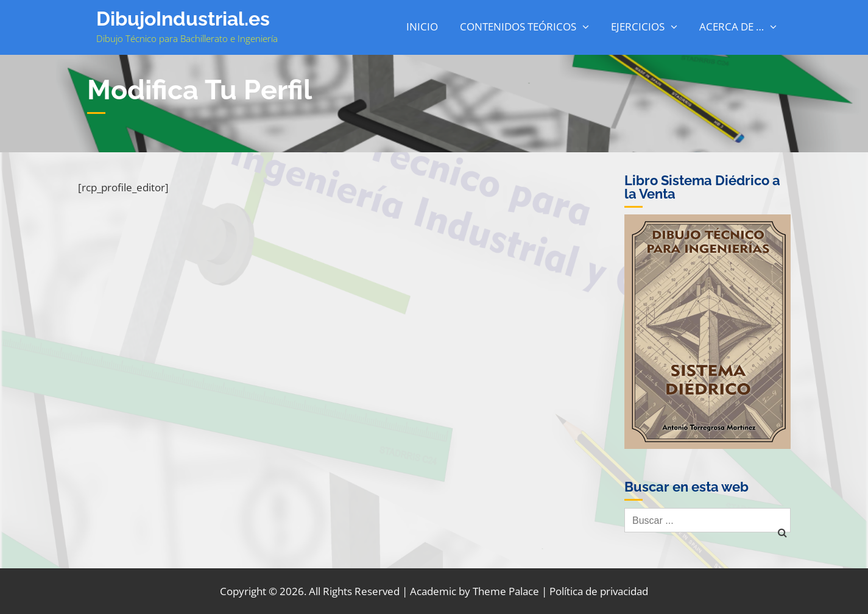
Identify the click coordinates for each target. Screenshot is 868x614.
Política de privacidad (599, 591)
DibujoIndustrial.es (183, 19)
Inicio (422, 26)
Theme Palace (506, 591)
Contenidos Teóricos (518, 26)
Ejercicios (638, 26)
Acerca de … (732, 26)
